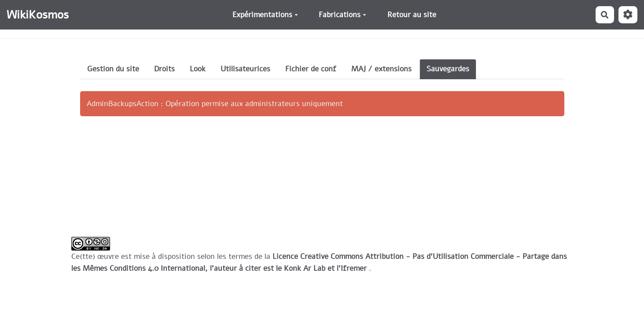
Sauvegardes (448, 69)
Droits (164, 69)
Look (198, 69)
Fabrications (342, 15)
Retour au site (412, 15)
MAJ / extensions (381, 69)
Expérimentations (265, 15)
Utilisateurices (245, 69)
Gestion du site (113, 69)
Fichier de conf (311, 69)
